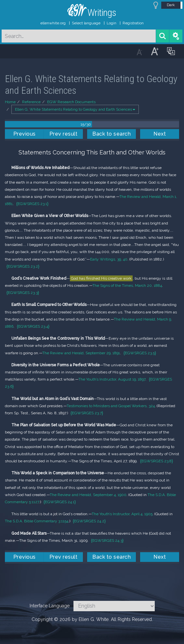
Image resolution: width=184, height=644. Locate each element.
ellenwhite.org (53, 23)
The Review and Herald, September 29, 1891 (81, 353)
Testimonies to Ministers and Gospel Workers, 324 (111, 406)
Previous (25, 134)
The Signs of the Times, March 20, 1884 (127, 286)
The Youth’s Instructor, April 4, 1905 (122, 514)
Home (10, 102)
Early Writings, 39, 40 (109, 259)
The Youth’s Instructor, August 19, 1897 (112, 379)
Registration (133, 23)
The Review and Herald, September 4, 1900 (88, 495)
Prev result (64, 134)
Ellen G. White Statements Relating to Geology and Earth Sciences (75, 109)
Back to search (112, 134)
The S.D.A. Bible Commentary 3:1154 (37, 521)
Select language (86, 23)
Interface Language (50, 606)
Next (160, 134)
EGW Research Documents (71, 102)
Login (112, 23)
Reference (31, 102)
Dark (171, 5)
